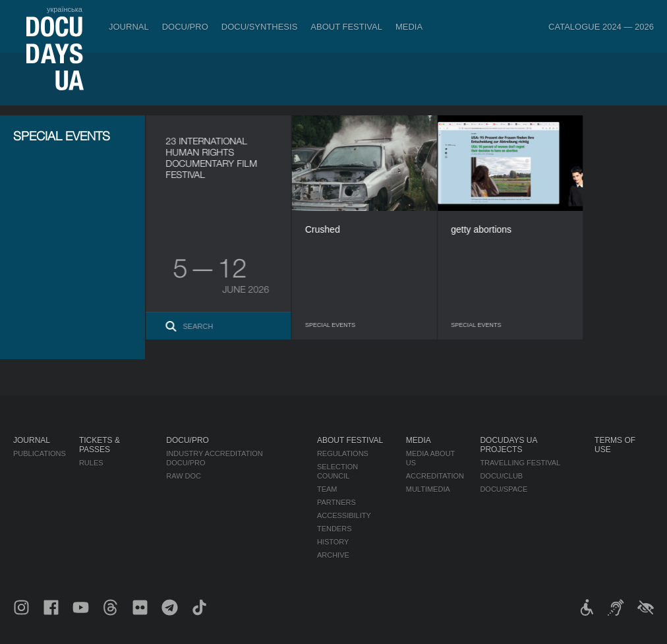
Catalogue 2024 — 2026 (601, 27)
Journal (129, 27)
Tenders (334, 529)
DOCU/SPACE (504, 489)
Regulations (343, 454)
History (333, 542)
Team (327, 489)
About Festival (346, 27)
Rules (91, 463)
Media (409, 27)
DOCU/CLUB (501, 476)
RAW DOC (184, 476)
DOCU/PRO (185, 27)
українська (65, 9)
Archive (333, 555)
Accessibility (344, 515)
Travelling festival (520, 463)
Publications (40, 454)
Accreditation (435, 476)
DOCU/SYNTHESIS (260, 27)
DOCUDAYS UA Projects (508, 445)
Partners (336, 502)
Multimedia (428, 489)
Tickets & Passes (100, 445)
